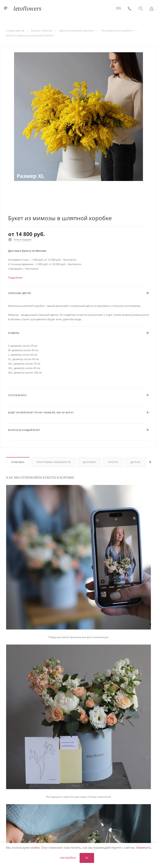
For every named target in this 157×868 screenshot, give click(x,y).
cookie (35, 847)
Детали (135, 462)
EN (119, 8)
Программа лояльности (54, 462)
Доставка (89, 462)
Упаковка (18, 462)
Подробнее (15, 278)
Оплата (113, 462)
